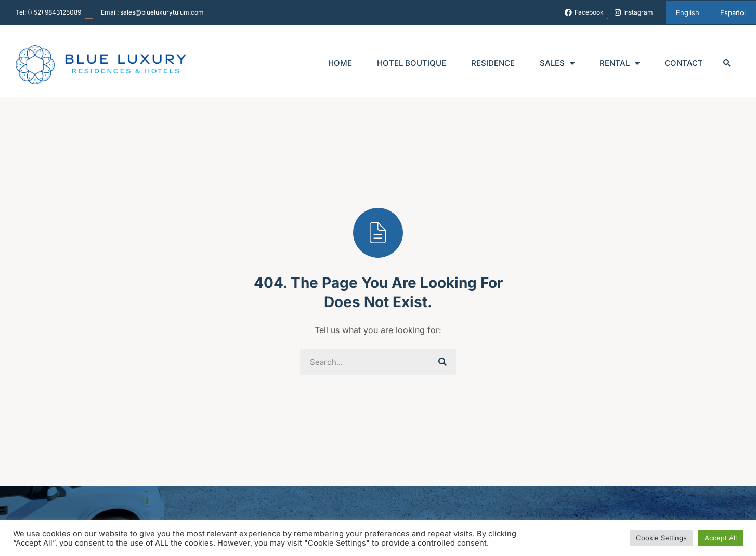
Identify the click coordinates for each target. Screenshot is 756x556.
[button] (727, 64)
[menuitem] (688, 12)
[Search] (443, 362)
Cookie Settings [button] (661, 538)
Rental (620, 64)
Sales (557, 64)
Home (340, 63)
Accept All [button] (721, 538)
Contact (684, 63)
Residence (493, 63)
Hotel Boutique (412, 63)
